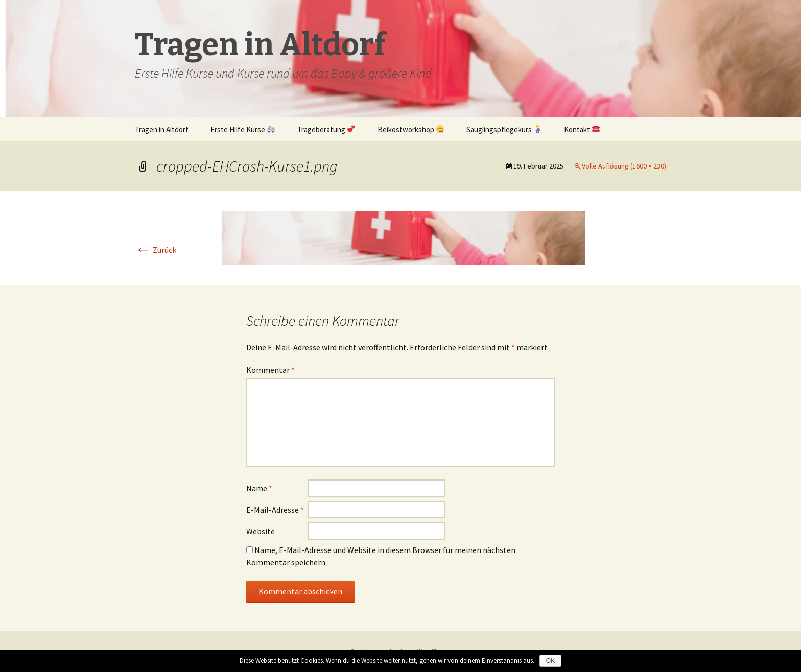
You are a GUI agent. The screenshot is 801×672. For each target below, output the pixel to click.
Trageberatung (326, 129)
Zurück (156, 250)
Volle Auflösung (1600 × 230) (624, 166)
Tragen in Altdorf (162, 129)
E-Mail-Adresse (275, 510)
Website (261, 531)
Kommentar (270, 370)
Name (259, 488)
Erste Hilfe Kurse (243, 129)
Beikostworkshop (411, 129)
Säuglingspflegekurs (504, 129)
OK (550, 661)
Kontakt (582, 129)
